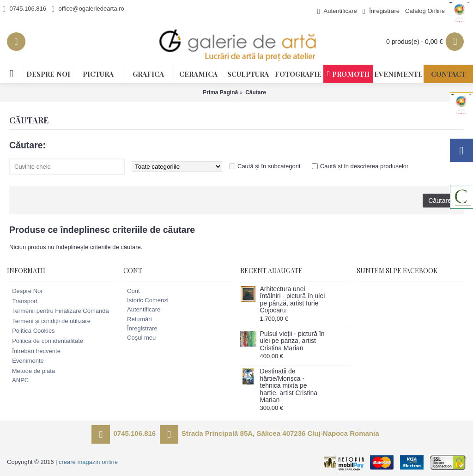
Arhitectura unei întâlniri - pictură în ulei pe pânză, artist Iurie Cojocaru (293, 300)
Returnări (137, 319)
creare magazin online (88, 462)
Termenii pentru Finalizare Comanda (58, 311)
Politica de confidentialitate (45, 341)
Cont (131, 291)
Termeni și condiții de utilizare (49, 321)
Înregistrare (140, 328)
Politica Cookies (31, 331)
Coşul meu (139, 338)
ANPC (18, 380)
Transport (22, 301)
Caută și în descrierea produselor (364, 166)
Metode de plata (31, 371)
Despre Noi (24, 291)
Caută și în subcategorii (269, 166)
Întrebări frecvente (34, 351)
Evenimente (25, 361)
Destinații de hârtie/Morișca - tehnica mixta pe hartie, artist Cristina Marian (289, 386)
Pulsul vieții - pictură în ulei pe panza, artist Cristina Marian (292, 341)
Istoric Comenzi (146, 300)
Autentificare (142, 309)
